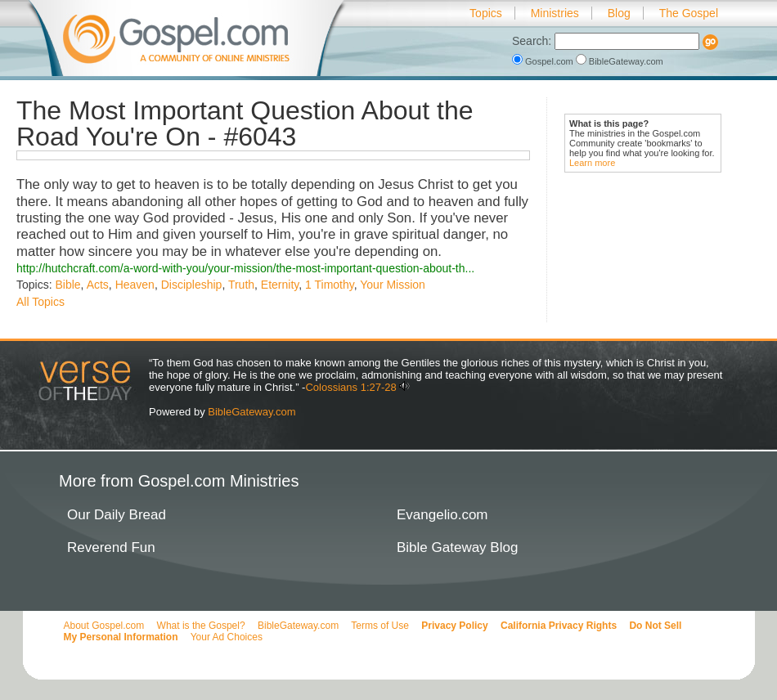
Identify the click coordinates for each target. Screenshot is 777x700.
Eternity (280, 285)
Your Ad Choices (227, 637)
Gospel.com (544, 61)
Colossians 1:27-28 (350, 387)
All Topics (40, 302)
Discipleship (192, 285)
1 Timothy (330, 285)
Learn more (592, 163)
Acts (98, 285)
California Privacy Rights (559, 626)
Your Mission (393, 285)
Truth (241, 285)
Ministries (555, 13)
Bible (67, 285)
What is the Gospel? (201, 626)
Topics (486, 13)
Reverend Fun (111, 547)
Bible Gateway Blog (457, 547)
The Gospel (689, 13)
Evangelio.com (442, 515)
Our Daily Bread (117, 515)
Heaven (135, 285)
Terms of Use (380, 626)
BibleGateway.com (620, 61)
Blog (619, 13)
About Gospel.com (104, 626)
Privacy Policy (454, 626)
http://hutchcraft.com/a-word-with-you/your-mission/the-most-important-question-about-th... (245, 268)
